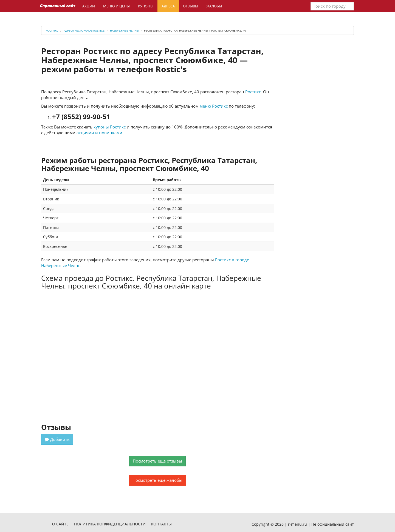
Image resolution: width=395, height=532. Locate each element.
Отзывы (191, 6)
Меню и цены (116, 6)
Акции (89, 6)
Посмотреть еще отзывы (157, 461)
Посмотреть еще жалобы (157, 480)
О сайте (60, 524)
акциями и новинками (99, 133)
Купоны (146, 6)
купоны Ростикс (110, 127)
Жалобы (214, 6)
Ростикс (253, 92)
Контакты (161, 524)
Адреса (168, 6)
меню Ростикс (214, 106)
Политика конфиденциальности (110, 524)
